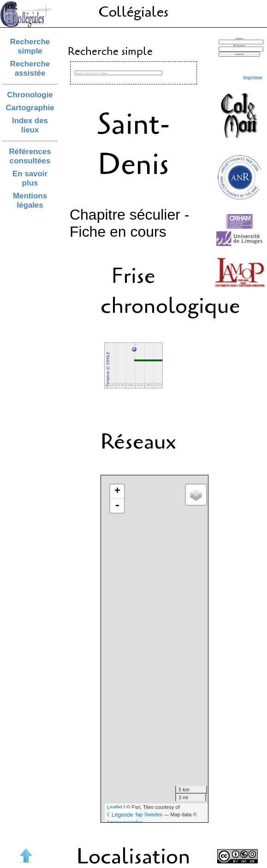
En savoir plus (30, 178)
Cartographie (30, 108)
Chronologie (30, 95)
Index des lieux (30, 125)
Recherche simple (30, 46)
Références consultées (30, 156)
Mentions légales (30, 201)
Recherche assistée (30, 69)
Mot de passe (239, 45)
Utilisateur (239, 39)
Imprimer (253, 78)
